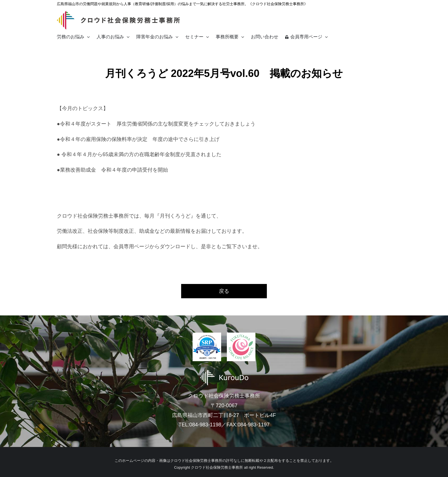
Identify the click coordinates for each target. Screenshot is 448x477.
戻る (224, 291)
